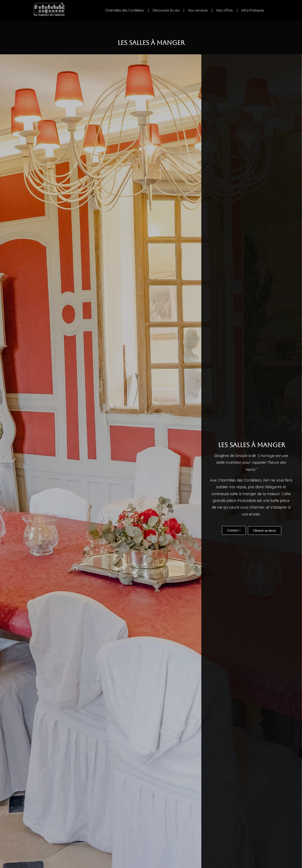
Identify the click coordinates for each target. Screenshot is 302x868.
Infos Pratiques (253, 10)
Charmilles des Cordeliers (125, 10)
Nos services (198, 10)
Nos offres (225, 10)
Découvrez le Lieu (166, 10)
